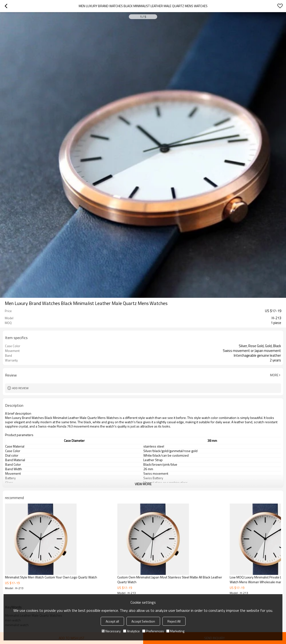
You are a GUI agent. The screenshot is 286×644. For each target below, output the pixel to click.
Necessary (111, 631)
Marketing (175, 631)
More (274, 375)
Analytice (131, 631)
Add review (20, 388)
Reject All (174, 621)
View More (143, 484)
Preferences (153, 631)
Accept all (112, 621)
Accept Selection (143, 621)
